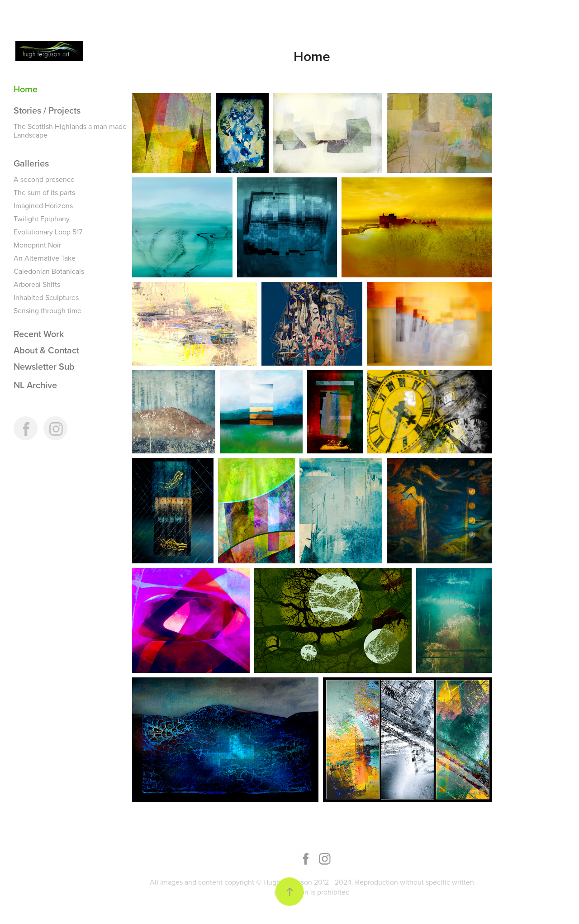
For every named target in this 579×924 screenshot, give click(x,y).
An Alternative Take (45, 258)
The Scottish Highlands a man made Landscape (70, 131)
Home (26, 89)
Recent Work (39, 334)
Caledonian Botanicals (49, 271)
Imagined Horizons (43, 205)
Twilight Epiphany (42, 219)
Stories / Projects (47, 110)
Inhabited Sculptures (46, 297)
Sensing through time (47, 310)
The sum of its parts (44, 192)
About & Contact (46, 350)
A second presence (44, 179)
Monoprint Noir (37, 245)
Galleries (31, 163)
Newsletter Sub (44, 366)
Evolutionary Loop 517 (48, 232)
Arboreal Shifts (37, 284)
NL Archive (35, 385)
